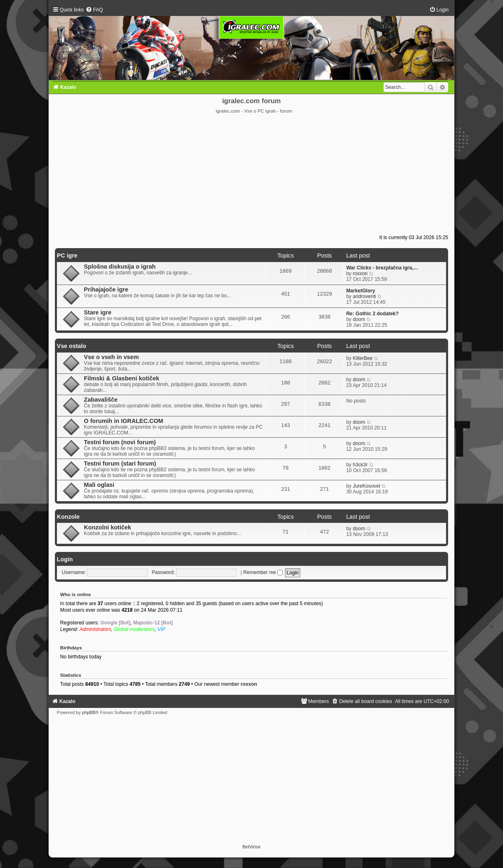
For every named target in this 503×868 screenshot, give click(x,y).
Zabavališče (101, 400)
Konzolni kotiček (108, 527)
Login (65, 559)
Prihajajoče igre (106, 289)
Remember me (263, 572)
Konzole (68, 517)
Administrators (95, 629)
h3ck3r (360, 465)
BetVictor (251, 847)
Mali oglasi (99, 485)
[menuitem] (94, 10)
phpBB (89, 712)
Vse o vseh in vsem (111, 357)
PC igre (67, 255)
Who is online (76, 594)
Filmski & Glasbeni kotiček (122, 378)
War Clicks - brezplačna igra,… (382, 268)
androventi (364, 296)
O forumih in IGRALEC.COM (124, 421)
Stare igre (98, 312)
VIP (161, 629)
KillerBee (363, 358)
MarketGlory (361, 291)
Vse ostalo (72, 346)
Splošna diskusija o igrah (120, 267)
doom (359, 319)
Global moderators (134, 629)
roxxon (360, 274)
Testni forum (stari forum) (120, 463)
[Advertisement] (251, 176)
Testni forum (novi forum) (120, 442)
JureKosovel (366, 486)
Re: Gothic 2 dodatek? (372, 314)
